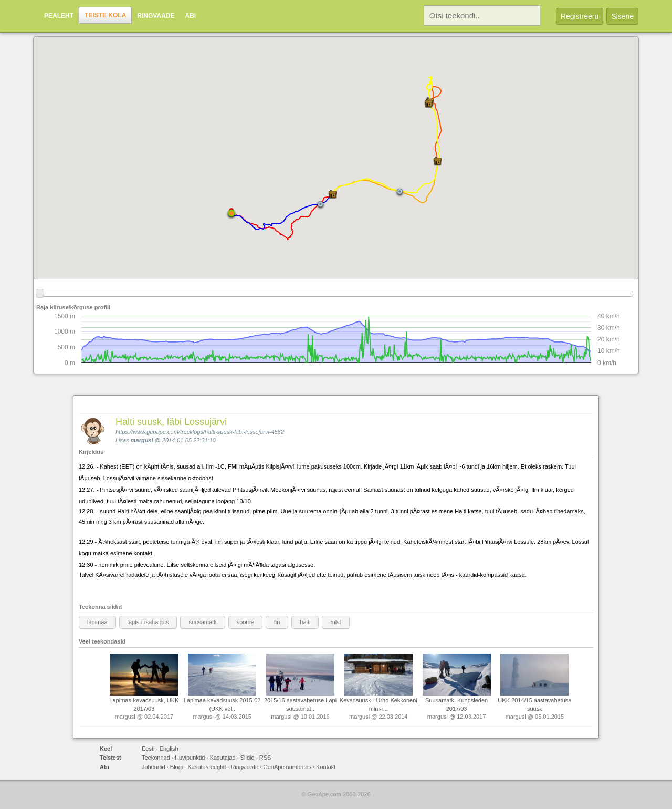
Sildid (248, 758)
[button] (429, 103)
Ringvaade (156, 16)
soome (245, 622)
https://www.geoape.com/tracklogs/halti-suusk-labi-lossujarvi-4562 (200, 432)
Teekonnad (156, 758)
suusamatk (202, 622)
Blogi (176, 767)
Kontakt (326, 767)
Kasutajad (223, 758)
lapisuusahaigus (148, 622)
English (169, 749)
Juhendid (154, 767)
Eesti (148, 749)
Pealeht (59, 16)
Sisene (622, 16)
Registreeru (580, 16)
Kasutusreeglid (207, 767)
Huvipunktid (190, 758)
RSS (265, 758)
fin (277, 622)
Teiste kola (105, 15)
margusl (142, 440)
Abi (190, 16)
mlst (335, 622)
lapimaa (97, 622)
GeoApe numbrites (287, 767)
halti (305, 622)
